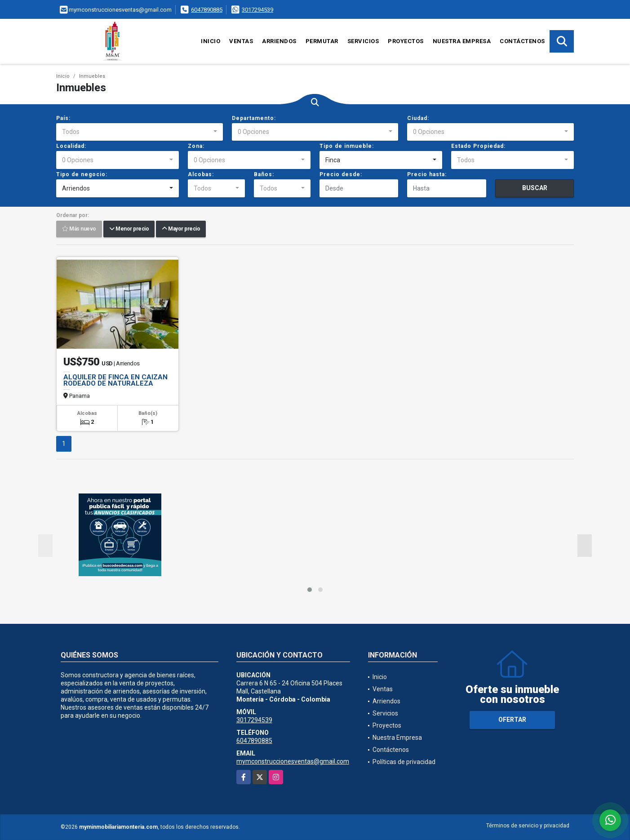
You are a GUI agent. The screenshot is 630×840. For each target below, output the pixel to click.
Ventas (241, 41)
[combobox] (140, 132)
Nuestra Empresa (462, 41)
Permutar (322, 41)
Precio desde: (341, 174)
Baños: (264, 174)
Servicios (363, 41)
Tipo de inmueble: (347, 146)
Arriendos (279, 41)
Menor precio (129, 229)
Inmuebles (92, 76)
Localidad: (71, 146)
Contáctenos (522, 41)
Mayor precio (181, 229)
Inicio (211, 41)
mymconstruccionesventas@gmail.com (293, 761)
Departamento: (254, 118)
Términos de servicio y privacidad (528, 826)
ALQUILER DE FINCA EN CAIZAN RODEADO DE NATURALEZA (115, 380)
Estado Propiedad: (478, 146)
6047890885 (207, 10)
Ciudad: (418, 118)
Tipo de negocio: (82, 174)
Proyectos (406, 41)
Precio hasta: (427, 174)
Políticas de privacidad (404, 762)
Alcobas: (201, 174)
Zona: (196, 146)
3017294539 (257, 10)
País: (63, 118)
